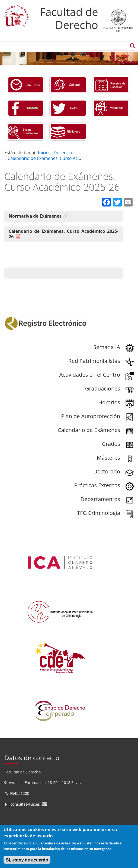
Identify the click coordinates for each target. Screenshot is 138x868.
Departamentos (100, 499)
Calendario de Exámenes (89, 430)
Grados (111, 444)
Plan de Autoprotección (91, 416)
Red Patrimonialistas (94, 361)
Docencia (63, 153)
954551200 (20, 793)
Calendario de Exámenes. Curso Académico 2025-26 (64, 234)
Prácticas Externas (97, 485)
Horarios (109, 402)
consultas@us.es (25, 804)
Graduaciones (103, 388)
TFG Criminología (99, 513)
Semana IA (107, 347)
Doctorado (107, 471)
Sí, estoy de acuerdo (27, 860)
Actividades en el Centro (90, 375)
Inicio (43, 153)
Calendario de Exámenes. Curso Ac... (44, 158)
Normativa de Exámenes (35, 216)
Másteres (108, 458)
